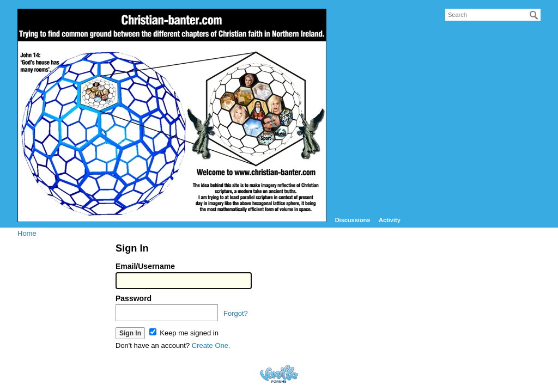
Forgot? (236, 313)
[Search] (534, 15)
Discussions (353, 220)
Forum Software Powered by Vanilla (279, 374)
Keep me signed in (184, 333)
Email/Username (145, 266)
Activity (390, 220)
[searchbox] (493, 15)
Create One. (211, 345)
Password (134, 298)
